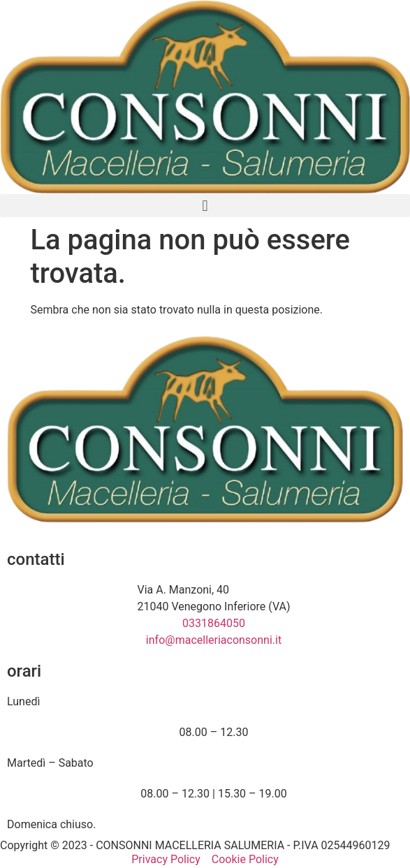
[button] (205, 206)
